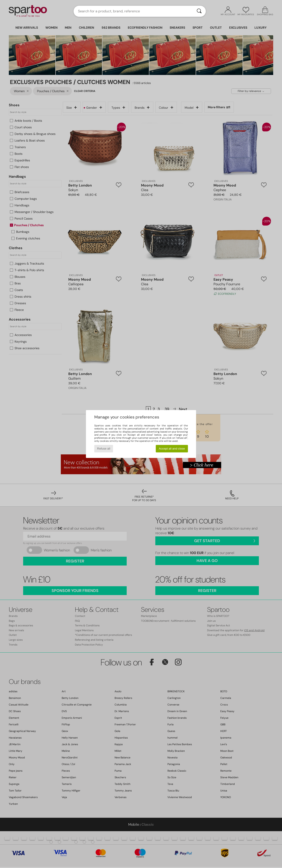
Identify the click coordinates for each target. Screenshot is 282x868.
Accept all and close (172, 449)
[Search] (199, 11)
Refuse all (104, 449)
